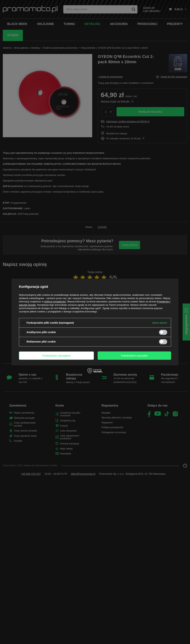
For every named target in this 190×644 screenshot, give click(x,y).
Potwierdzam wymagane (56, 356)
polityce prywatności (55, 302)
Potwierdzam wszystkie (134, 356)
